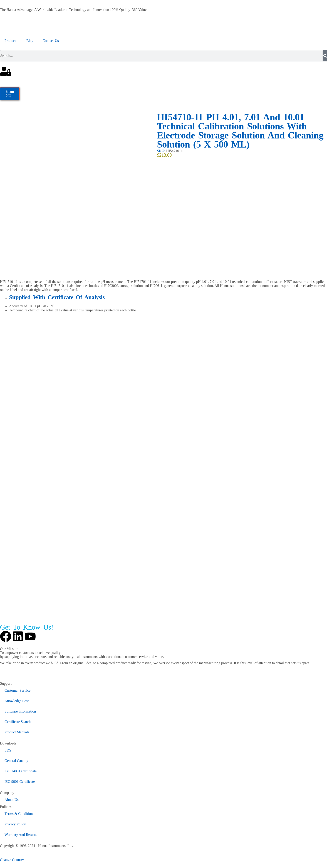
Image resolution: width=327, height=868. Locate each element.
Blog (30, 41)
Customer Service (17, 690)
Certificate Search (18, 722)
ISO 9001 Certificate (20, 782)
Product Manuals (17, 732)
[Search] (325, 56)
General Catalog (16, 761)
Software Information (20, 711)
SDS (8, 750)
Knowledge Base (17, 701)
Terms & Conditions (19, 814)
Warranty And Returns (21, 835)
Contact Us (51, 41)
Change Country (12, 860)
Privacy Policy (15, 824)
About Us (12, 800)
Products (11, 41)
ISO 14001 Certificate (21, 771)
